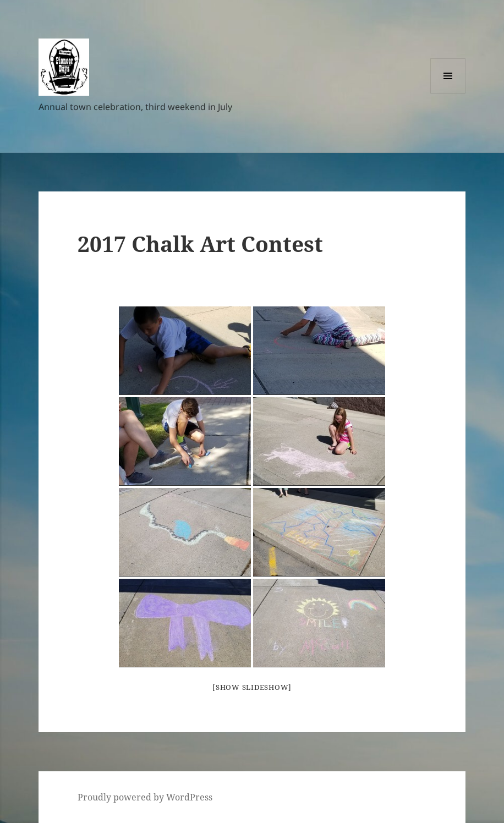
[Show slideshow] (252, 687)
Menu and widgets (448, 93)
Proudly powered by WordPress (145, 797)
